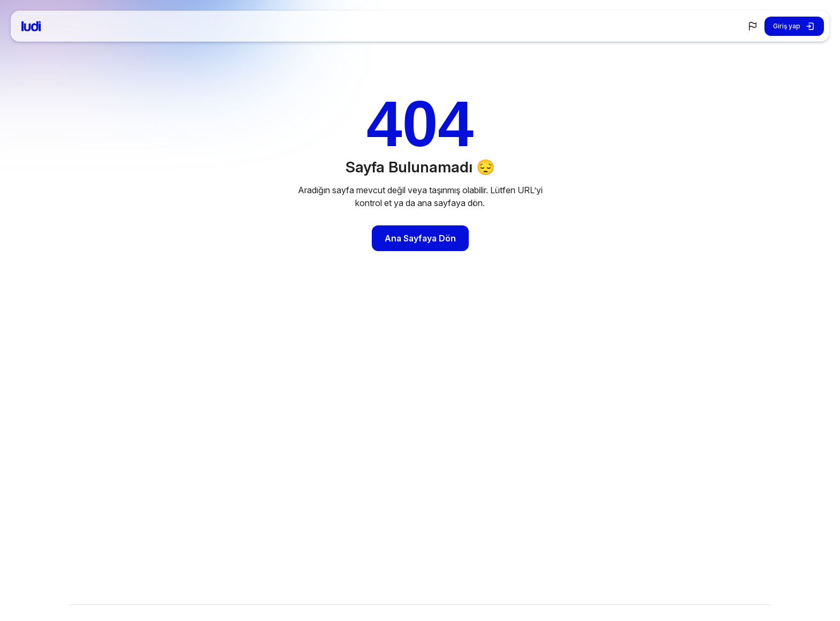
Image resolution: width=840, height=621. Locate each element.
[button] (753, 26)
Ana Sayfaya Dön (420, 238)
